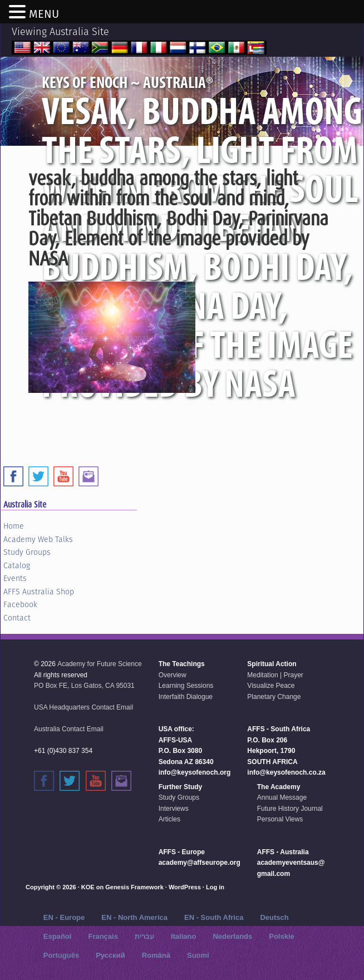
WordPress (185, 887)
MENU (44, 14)
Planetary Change (274, 697)
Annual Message (282, 797)
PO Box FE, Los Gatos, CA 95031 (84, 686)
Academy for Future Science (99, 664)
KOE (88, 887)
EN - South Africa (214, 917)
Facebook (20, 604)
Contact (17, 618)
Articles (169, 819)
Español (58, 936)
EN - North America (134, 917)
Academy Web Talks (38, 539)
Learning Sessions (186, 686)
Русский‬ (110, 955)
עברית (144, 936)
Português (61, 955)
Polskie (282, 936)
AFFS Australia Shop (39, 592)
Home (14, 526)
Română (156, 955)
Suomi (198, 955)
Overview (173, 675)
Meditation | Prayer (275, 675)
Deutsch (274, 917)
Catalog (17, 565)
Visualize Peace (271, 686)
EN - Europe (64, 917)
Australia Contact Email (69, 729)
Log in (215, 887)
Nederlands (232, 936)
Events (15, 578)
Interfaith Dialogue (186, 697)
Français (103, 936)
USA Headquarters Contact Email (83, 707)
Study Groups (27, 552)
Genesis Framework (134, 887)
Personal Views (280, 819)
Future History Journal (290, 809)
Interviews (174, 809)
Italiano (184, 936)
